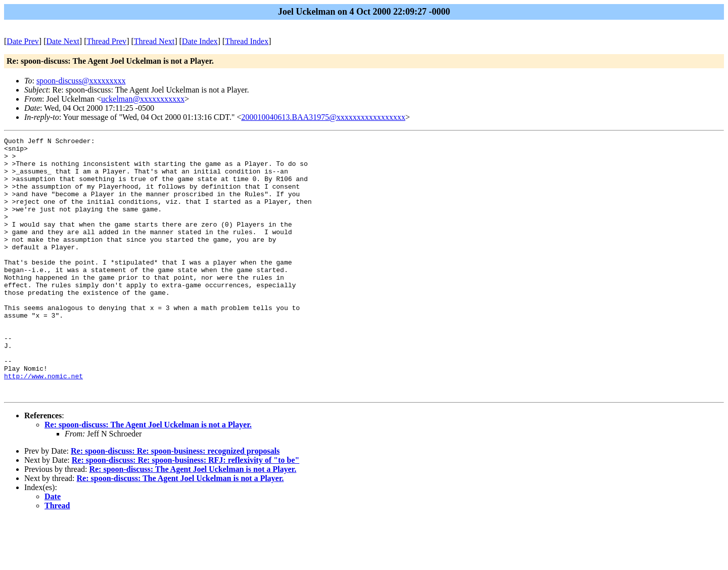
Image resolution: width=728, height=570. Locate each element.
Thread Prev (106, 41)
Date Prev (23, 41)
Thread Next (154, 41)
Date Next (63, 41)
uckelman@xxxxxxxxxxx (143, 99)
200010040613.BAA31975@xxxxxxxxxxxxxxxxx (323, 117)
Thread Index (247, 41)
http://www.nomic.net (43, 424)
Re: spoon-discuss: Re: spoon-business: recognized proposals (175, 502)
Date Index (200, 41)
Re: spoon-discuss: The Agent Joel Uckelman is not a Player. (148, 476)
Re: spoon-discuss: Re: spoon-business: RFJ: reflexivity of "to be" (186, 512)
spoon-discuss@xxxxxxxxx (81, 81)
